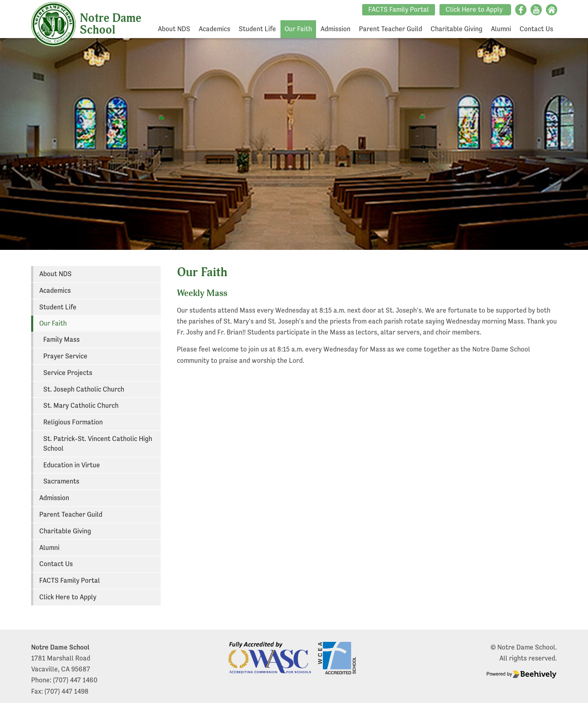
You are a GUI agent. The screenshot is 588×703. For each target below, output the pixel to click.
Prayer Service (65, 356)
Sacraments (61, 481)
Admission (335, 29)
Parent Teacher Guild (391, 29)
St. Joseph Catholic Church (84, 389)
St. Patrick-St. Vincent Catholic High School (98, 444)
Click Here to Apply (474, 10)
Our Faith (298, 29)
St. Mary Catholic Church (81, 406)
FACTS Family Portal (399, 10)
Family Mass (62, 340)
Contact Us (536, 29)
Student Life (257, 29)
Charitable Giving (456, 29)
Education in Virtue (72, 465)
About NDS (174, 29)
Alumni (501, 29)
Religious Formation (73, 422)
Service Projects (68, 373)
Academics (214, 29)
